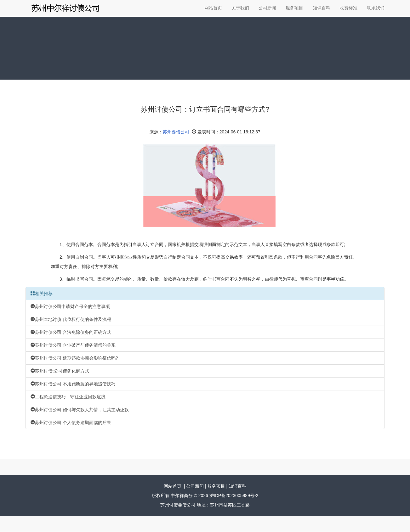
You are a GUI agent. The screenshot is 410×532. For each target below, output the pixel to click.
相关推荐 (42, 294)
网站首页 (213, 8)
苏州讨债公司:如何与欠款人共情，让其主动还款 (80, 410)
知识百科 (322, 8)
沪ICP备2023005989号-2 (234, 496)
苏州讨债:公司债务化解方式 (60, 371)
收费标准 (349, 8)
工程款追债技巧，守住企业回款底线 (68, 397)
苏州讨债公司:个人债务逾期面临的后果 (71, 423)
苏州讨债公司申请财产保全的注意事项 (70, 306)
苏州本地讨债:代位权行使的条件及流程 (71, 319)
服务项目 (294, 8)
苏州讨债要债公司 (178, 505)
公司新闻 (267, 8)
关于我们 (240, 8)
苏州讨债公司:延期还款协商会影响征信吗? (74, 358)
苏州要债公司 (176, 132)
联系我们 (376, 8)
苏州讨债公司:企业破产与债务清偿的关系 (73, 345)
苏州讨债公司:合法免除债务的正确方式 (71, 332)
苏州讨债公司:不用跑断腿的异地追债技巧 (73, 384)
